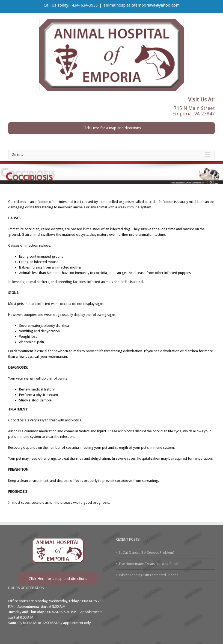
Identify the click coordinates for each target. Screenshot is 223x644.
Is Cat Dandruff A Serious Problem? (147, 553)
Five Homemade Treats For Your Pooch (149, 564)
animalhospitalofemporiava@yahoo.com (142, 5)
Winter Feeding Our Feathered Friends (149, 575)
